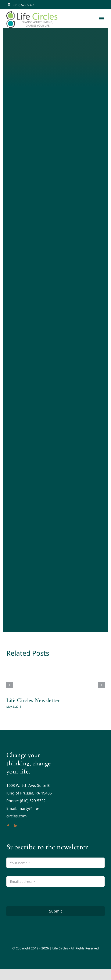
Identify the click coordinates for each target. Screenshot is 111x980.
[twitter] (96, 5)
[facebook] (89, 5)
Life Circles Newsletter (33, 700)
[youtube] (103, 5)
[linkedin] (16, 826)
